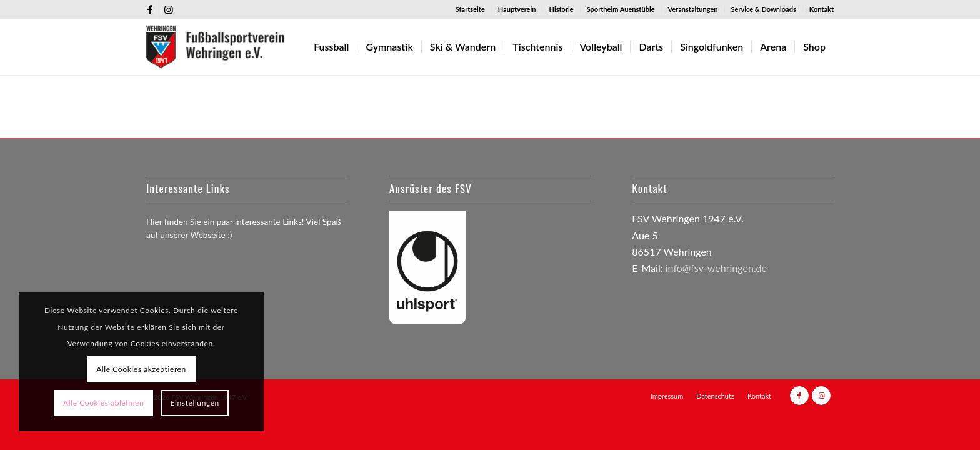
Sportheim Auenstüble (621, 9)
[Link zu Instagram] (169, 9)
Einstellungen (195, 403)
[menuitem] (471, 9)
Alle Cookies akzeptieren (141, 369)
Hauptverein (517, 9)
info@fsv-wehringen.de (716, 268)
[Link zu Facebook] (150, 9)
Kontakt (822, 9)
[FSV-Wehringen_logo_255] (216, 47)
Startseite (470, 9)
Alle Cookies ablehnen (103, 403)
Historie (561, 9)
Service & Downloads (764, 9)
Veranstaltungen (693, 9)
